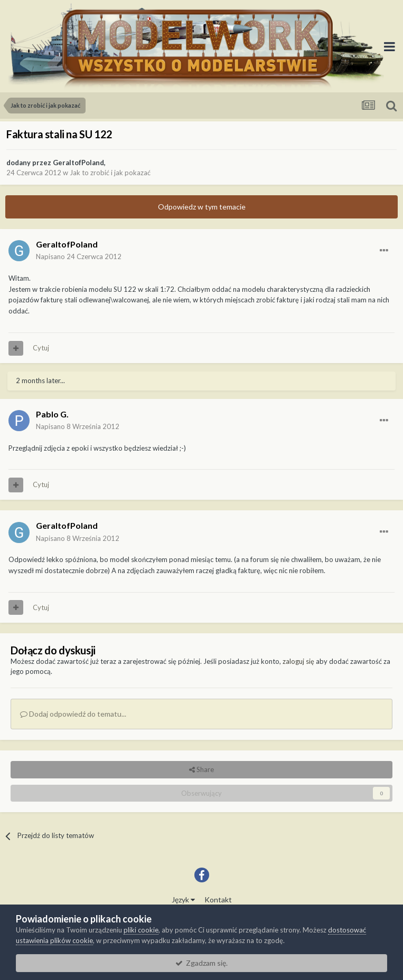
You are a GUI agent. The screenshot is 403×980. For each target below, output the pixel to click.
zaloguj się (298, 661)
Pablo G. (52, 414)
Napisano (79, 256)
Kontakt (218, 900)
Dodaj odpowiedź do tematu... (73, 714)
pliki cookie (141, 930)
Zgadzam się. (201, 963)
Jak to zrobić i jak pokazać (110, 173)
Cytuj (41, 348)
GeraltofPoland (78, 163)
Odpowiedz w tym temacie (202, 207)
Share (201, 769)
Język (183, 900)
